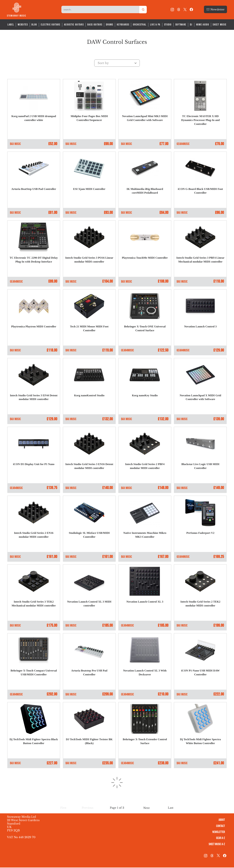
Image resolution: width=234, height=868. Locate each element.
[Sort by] (117, 63)
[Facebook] (191, 9)
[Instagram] (172, 9)
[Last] (171, 808)
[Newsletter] (215, 9)
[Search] (143, 10)
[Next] (146, 809)
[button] (63, 808)
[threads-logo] (179, 9)
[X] (185, 9)
